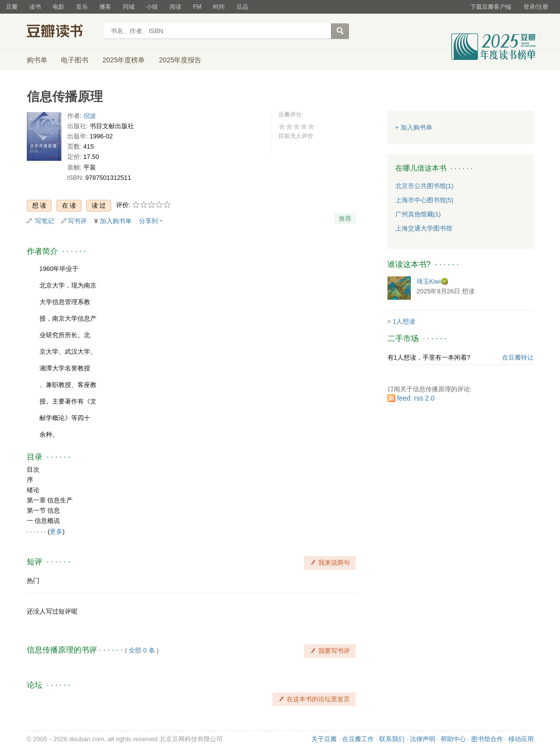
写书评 (77, 221)
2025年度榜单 (124, 60)
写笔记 (45, 221)
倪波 (90, 116)
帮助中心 (453, 739)
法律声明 (423, 739)
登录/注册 (536, 7)
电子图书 (75, 60)
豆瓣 (12, 7)
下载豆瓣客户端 (491, 7)
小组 (152, 7)
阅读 (175, 7)
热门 (33, 581)
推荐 (345, 219)
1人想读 (404, 321)
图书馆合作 (487, 739)
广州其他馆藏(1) (418, 214)
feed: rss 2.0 (416, 398)
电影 (58, 7)
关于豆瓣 (324, 739)
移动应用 (521, 739)
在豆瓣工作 (358, 739)
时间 (219, 7)
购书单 (37, 60)
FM (197, 7)
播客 (105, 7)
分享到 (148, 221)
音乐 (82, 7)
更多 (56, 531)
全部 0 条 (142, 650)
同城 (129, 7)
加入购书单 (116, 221)
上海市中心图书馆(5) (425, 200)
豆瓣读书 (62, 32)
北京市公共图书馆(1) (425, 186)
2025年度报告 (180, 60)
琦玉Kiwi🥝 (433, 281)
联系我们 (392, 739)
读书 (35, 7)
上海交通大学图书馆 (424, 228)
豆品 (242, 7)
